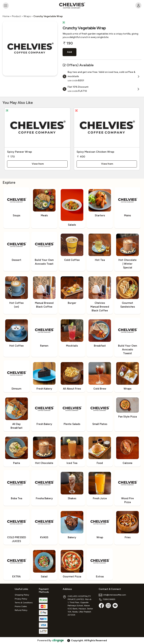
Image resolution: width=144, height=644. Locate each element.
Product (16, 16)
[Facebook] (101, 606)
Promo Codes (21, 606)
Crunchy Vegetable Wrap (48, 16)
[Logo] (72, 5)
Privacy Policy (21, 599)
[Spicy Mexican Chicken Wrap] (107, 127)
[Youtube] (115, 606)
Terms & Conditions (24, 603)
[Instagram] (108, 606)
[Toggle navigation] (6, 5)
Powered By (51, 640)
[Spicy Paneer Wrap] (37, 127)
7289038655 (107, 599)
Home (6, 16)
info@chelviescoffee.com (112, 595)
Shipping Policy (22, 595)
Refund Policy (21, 610)
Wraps (27, 16)
